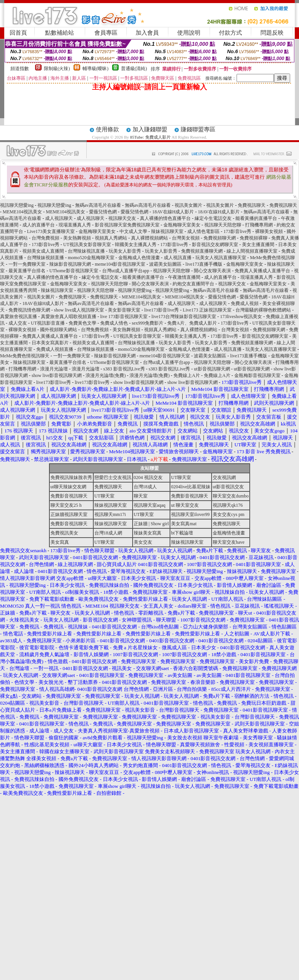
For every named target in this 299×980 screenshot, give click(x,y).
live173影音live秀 (161, 310)
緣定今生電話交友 (213, 218)
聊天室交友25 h (66, 505)
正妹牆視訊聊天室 (69, 514)
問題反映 (272, 33)
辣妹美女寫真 (148, 533)
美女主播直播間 (258, 245)
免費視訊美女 (64, 533)
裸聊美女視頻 (269, 231)
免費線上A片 (187, 375)
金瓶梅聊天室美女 (182, 225)
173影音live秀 (237, 231)
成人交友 (18, 323)
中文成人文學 (133, 231)
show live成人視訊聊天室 (79, 310)
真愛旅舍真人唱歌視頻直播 (69, 317)
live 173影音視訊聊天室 (124, 317)
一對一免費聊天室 (27, 264)
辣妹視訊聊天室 (167, 231)
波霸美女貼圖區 (165, 264)
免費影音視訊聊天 (69, 496)
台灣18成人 (145, 487)
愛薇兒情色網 (103, 212)
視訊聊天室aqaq (150, 505)
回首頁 (18, 33)
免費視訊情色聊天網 (29, 310)
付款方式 (230, 33)
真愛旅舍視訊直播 (18, 317)
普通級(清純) (134, 69)
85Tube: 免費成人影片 (150, 137)
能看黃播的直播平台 (256, 218)
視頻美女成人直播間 (43, 251)
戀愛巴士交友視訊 (113, 477)
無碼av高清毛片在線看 (98, 205)
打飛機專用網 (259, 225)
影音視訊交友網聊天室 (215, 245)
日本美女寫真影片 (50, 343)
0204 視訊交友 (148, 477)
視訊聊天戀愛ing (17, 205)
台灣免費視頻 (45, 238)
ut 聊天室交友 (185, 505)
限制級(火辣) (57, 69)
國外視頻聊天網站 (59, 330)
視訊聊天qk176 (228, 505)
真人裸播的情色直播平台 (165, 218)
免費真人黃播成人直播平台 (262, 271)
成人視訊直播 (178, 258)
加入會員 (147, 33)
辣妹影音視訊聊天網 (70, 264)
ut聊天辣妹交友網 (68, 487)
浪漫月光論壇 (54, 369)
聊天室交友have (229, 542)
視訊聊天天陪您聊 (223, 225)
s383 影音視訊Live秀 (124, 369)
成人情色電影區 (203, 231)
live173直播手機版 (204, 264)
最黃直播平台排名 (27, 271)
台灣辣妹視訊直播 (86, 251)
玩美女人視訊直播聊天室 (221, 258)
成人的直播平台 (39, 225)
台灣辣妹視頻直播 (45, 258)
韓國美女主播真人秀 (136, 245)
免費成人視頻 (245, 303)
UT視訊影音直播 (48, 323)
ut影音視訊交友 (228, 487)
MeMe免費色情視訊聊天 (25, 356)
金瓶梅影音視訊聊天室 (257, 375)
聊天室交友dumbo (231, 496)
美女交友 (143, 542)
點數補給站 (60, 33)
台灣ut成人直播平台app (126, 271)
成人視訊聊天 (59, 218)
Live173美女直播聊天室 (51, 231)
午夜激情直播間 (184, 277)
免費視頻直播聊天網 (202, 251)
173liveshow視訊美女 (241, 317)
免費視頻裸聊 (254, 238)
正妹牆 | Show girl (151, 524)
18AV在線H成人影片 (173, 212)
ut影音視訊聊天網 (212, 369)
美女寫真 (60, 542)
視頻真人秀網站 (111, 238)
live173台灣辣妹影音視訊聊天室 (184, 317)
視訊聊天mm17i (110, 514)
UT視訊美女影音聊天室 (87, 245)
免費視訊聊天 (252, 205)
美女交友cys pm (228, 514)
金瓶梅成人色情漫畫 (139, 258)
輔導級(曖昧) (96, 69)
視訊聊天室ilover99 (190, 514)
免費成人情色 (114, 323)
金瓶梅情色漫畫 (229, 533)
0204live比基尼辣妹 (191, 487)
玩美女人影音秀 (125, 251)
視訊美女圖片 (188, 205)
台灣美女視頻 (186, 238)
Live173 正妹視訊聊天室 (207, 310)
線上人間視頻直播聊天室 (252, 251)
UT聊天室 (181, 477)
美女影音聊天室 (124, 310)
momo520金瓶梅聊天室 (91, 258)
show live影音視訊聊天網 (57, 375)
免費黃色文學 (82, 323)
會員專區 (106, 33)
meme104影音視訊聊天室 (120, 264)
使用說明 (189, 33)
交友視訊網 (224, 477)
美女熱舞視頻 (77, 238)
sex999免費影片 (148, 323)
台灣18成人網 (108, 533)
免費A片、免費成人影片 (192, 323)
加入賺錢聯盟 (150, 129)
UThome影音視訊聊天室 (74, 271)
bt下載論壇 (182, 533)
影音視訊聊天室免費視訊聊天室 (127, 225)
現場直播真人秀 (75, 225)
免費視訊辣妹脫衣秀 (71, 477)
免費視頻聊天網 (220, 238)
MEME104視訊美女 (22, 212)
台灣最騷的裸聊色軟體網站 (263, 310)
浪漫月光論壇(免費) (106, 375)
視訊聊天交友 (122, 218)
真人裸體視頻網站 (149, 238)
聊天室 (141, 496)
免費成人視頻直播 (55, 349)
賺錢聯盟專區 (198, 129)
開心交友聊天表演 (212, 271)
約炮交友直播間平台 (193, 284)
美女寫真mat (184, 524)
